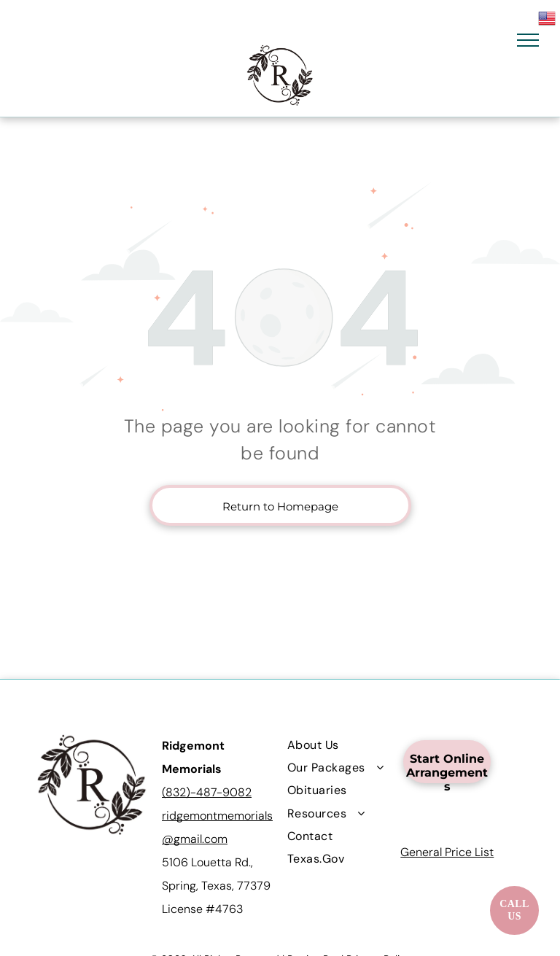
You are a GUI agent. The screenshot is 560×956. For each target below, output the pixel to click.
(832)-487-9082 (207, 792)
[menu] (528, 40)
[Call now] (514, 910)
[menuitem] (340, 744)
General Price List (447, 852)
